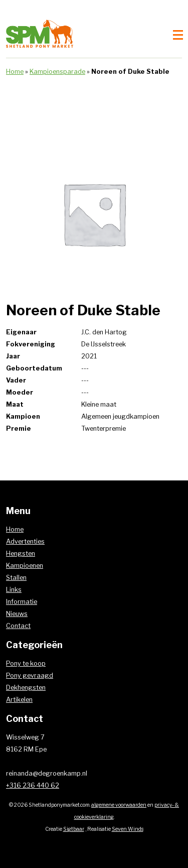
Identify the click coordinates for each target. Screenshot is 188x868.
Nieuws (17, 614)
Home (15, 72)
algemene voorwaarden (119, 805)
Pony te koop (26, 663)
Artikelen (19, 700)
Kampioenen (25, 566)
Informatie (22, 602)
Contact (18, 626)
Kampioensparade (57, 72)
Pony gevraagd (30, 675)
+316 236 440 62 (33, 785)
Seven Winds (128, 829)
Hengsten (21, 553)
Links (14, 590)
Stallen (16, 578)
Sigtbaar (74, 829)
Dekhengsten (26, 688)
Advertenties (25, 541)
